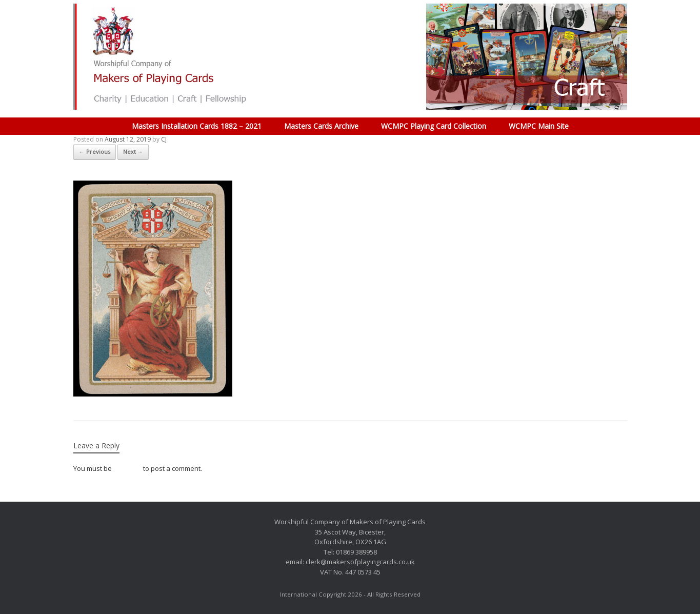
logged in (127, 468)
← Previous (95, 152)
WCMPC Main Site (539, 126)
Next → (133, 152)
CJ (164, 139)
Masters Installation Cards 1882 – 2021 (197, 126)
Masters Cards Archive (321, 126)
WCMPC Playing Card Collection (434, 126)
